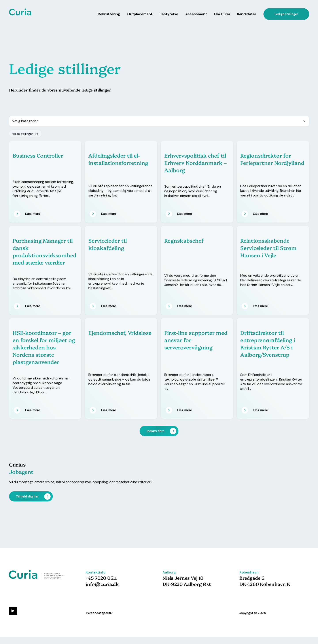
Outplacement (140, 14)
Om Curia (222, 14)
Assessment (196, 14)
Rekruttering (109, 14)
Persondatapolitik (99, 613)
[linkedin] (13, 611)
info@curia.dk (102, 584)
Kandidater (247, 14)
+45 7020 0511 (101, 578)
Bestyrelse (169, 14)
